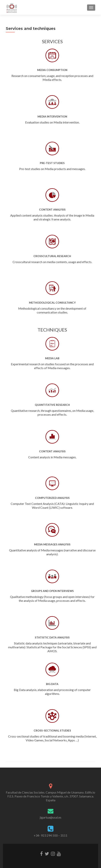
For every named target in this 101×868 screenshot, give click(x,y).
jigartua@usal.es (50, 817)
